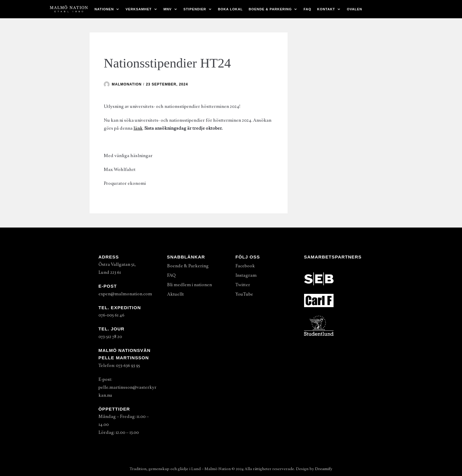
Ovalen (354, 9)
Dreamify (324, 469)
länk (138, 128)
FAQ (307, 9)
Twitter (243, 285)
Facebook (245, 266)
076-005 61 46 (111, 315)
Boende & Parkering (188, 266)
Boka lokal (230, 9)
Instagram (246, 275)
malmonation (127, 84)
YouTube (244, 294)
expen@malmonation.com (125, 294)
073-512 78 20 (110, 337)
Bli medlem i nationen (189, 285)
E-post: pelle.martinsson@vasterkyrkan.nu (127, 387)
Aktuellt (175, 294)
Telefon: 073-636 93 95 (119, 365)
